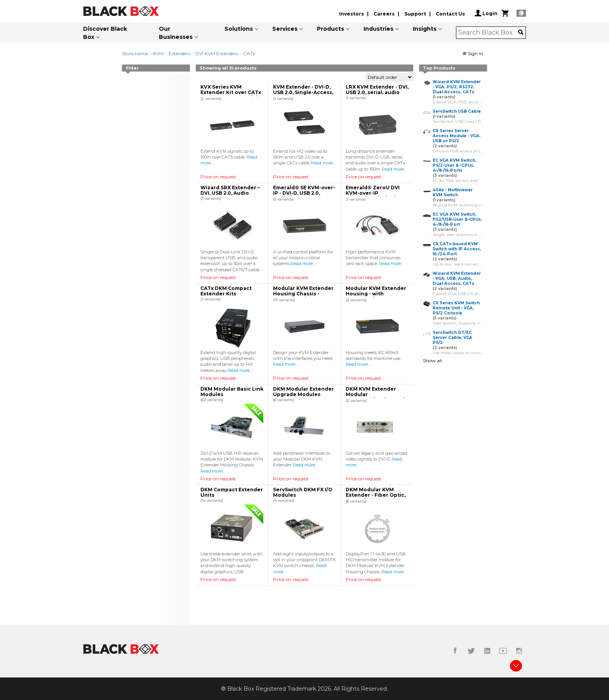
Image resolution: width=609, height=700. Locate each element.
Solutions (239, 29)
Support (415, 14)
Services (285, 29)
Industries (378, 29)
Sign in (473, 53)
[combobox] (488, 33)
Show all (432, 360)
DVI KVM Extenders (217, 53)
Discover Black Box (105, 33)
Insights (425, 29)
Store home (135, 53)
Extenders (179, 53)
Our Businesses (176, 33)
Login (486, 13)
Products (331, 29)
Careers (384, 14)
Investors (351, 14)
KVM (158, 53)
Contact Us (450, 14)
